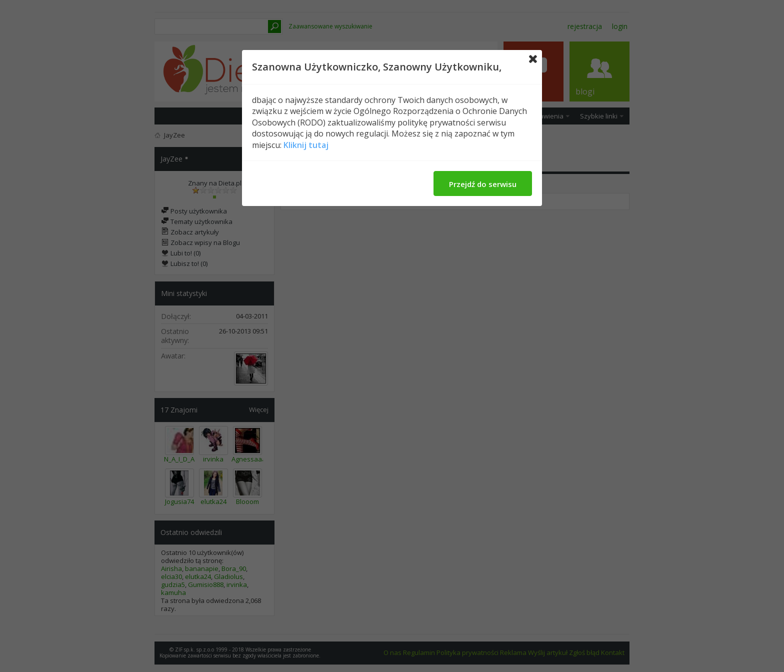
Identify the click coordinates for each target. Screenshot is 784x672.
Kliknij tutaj (306, 145)
